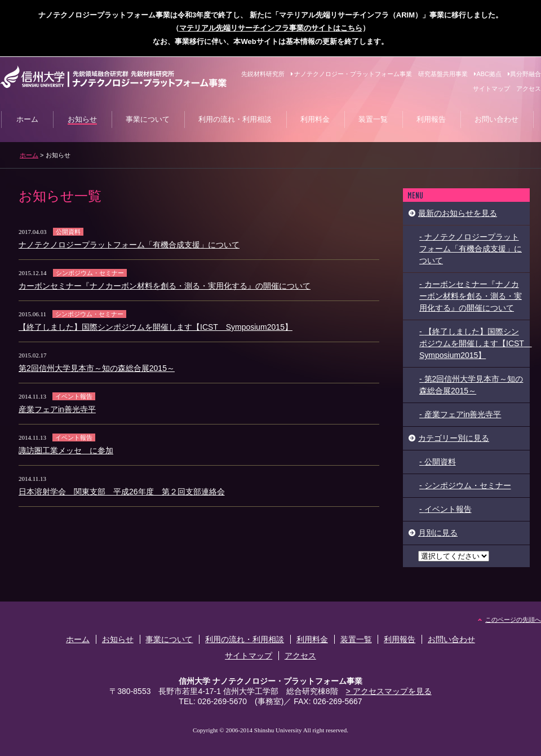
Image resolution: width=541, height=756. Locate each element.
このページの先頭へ (513, 620)
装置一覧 (356, 639)
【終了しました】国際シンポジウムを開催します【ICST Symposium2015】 (156, 327)
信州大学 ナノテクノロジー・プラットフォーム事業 (270, 681)
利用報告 (400, 639)
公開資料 (68, 232)
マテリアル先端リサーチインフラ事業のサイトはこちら (271, 28)
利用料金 (312, 639)
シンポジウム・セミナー (90, 273)
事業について (169, 639)
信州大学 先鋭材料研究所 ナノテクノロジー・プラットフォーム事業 (113, 77)
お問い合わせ (451, 639)
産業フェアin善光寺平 (57, 409)
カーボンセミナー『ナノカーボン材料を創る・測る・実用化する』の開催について (165, 286)
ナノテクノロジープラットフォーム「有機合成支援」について (129, 245)
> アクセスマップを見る (389, 691)
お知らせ (118, 639)
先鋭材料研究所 (263, 74)
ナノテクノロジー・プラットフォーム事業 (351, 74)
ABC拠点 (488, 74)
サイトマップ (491, 89)
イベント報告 (74, 396)
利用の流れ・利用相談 (245, 639)
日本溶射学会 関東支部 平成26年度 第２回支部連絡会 (122, 492)
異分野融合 (524, 74)
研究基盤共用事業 (443, 74)
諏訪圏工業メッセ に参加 (66, 450)
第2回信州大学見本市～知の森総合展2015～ (97, 368)
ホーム (29, 155)
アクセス (529, 89)
